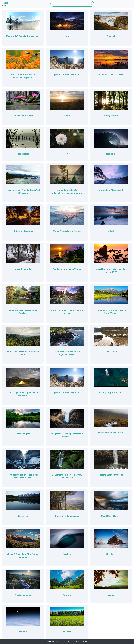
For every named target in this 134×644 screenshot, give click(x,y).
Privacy (68, 641)
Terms (77, 641)
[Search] (72, 4)
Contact (86, 641)
